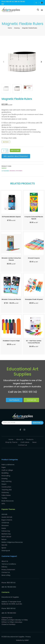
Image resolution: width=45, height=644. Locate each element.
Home (10, 28)
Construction (6, 486)
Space (4, 547)
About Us (20, 439)
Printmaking (6, 475)
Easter (4, 528)
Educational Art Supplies (16, 636)
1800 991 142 (30, 392)
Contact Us (31, 400)
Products (30, 439)
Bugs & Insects (7, 519)
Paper (4, 467)
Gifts (3, 503)
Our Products (14, 400)
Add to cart (15, 150)
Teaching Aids (7, 489)
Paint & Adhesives (8, 464)
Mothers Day (6, 533)
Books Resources (8, 500)
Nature (4, 539)
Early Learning (6, 481)
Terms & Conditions (9, 563)
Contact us (22, 444)
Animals (4, 514)
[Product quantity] (5, 151)
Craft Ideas (25, 442)
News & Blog (6, 575)
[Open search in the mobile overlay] (38, 10)
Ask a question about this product (16, 156)
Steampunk (6, 550)
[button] (41, 62)
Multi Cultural (6, 536)
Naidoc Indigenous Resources (12, 542)
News (34, 442)
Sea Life (4, 544)
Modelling (5, 472)
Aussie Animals (7, 517)
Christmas (5, 522)
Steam (4, 484)
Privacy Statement (8, 569)
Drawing (17, 28)
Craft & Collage (7, 470)
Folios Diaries (6, 495)
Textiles (4, 498)
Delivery (4, 566)
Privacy (28, 636)
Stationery (19, 171)
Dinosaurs (5, 525)
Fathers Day (6, 531)
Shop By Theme (11, 442)
